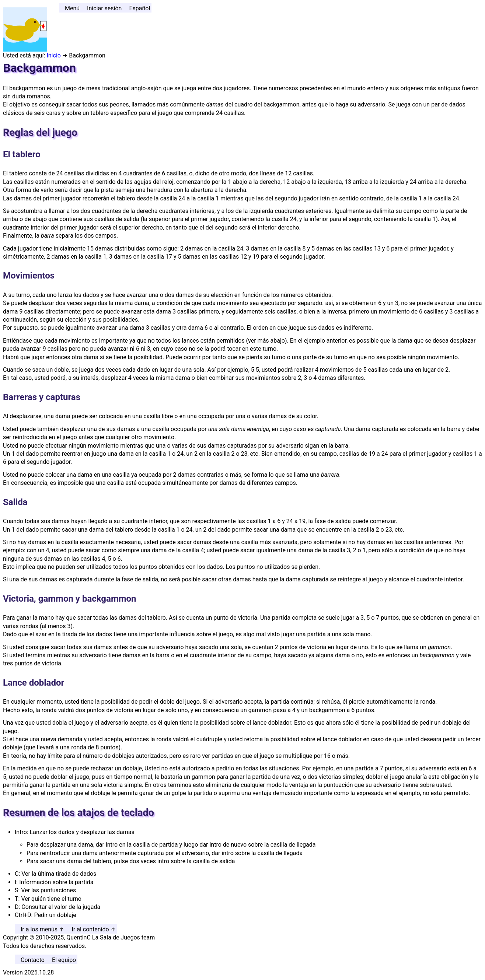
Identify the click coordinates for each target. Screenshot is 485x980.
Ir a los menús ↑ (42, 929)
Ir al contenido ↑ (94, 929)
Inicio (53, 55)
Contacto (33, 960)
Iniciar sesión (104, 8)
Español (139, 8)
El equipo (64, 960)
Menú (72, 8)
